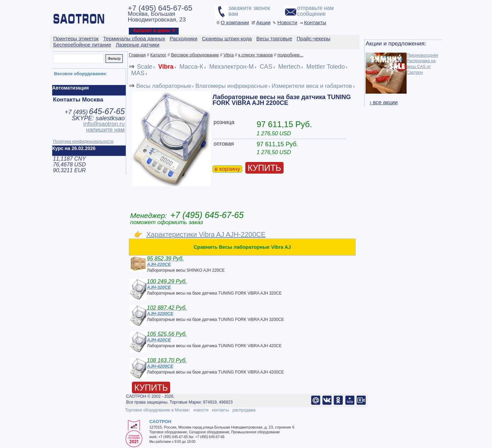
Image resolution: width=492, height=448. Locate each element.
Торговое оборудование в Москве (157, 410)
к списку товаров (255, 55)
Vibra (229, 55)
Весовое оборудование (195, 55)
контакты (220, 410)
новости (201, 410)
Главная (137, 55)
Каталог (158, 55)
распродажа (244, 410)
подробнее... (290, 55)
